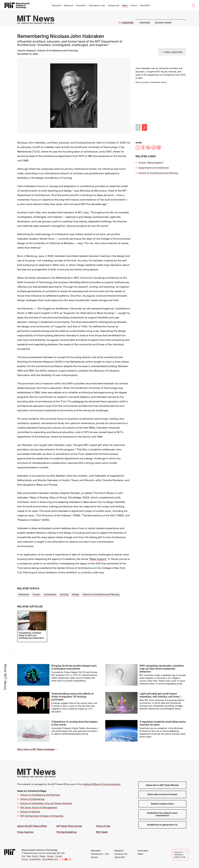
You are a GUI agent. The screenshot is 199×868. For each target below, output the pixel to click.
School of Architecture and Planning (158, 173)
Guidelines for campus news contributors (162, 814)
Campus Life (114, 5)
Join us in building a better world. (180, 855)
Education (57, 5)
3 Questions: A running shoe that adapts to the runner (74, 723)
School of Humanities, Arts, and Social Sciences (46, 803)
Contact (59, 856)
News (125, 5)
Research (69, 5)
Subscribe (128, 23)
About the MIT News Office (32, 826)
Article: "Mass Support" (151, 163)
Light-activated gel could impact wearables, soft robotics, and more (159, 695)
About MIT (145, 5)
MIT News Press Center (69, 826)
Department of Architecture (154, 168)
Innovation (81, 5)
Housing (64, 594)
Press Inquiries (25, 832)
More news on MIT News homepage (36, 749)
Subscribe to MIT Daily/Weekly (162, 785)
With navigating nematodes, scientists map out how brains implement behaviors (162, 669)
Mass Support (98, 559)
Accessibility (35, 859)
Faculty (36, 594)
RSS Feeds (102, 832)
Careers (50, 856)
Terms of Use (103, 826)
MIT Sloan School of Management (39, 807)
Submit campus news (162, 804)
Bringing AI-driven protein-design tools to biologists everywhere (74, 667)
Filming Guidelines (67, 832)
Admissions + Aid (97, 5)
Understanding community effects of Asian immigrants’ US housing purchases (72, 697)
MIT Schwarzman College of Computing (42, 816)
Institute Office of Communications (101, 784)
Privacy (25, 859)
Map (29, 856)
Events (35, 856)
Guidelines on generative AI (162, 825)
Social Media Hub (50, 859)
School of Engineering (32, 799)
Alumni (134, 5)
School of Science (30, 812)
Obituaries (24, 594)
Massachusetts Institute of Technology (39, 850)
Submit (183, 23)
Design (76, 594)
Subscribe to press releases (162, 794)
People (42, 856)
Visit (24, 856)
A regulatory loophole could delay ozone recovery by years (163, 723)
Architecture (50, 594)
